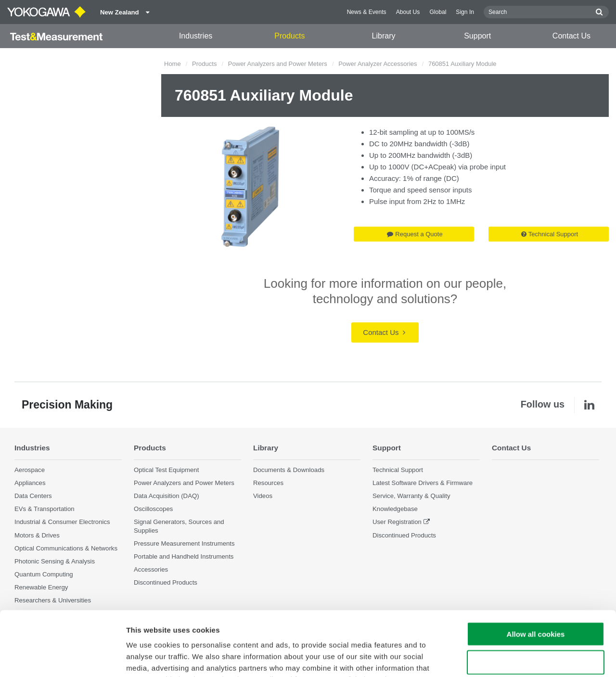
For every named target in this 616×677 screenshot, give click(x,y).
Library (384, 36)
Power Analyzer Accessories (378, 64)
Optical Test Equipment (166, 470)
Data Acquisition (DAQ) (167, 496)
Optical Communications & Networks (66, 548)
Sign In (465, 12)
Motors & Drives (37, 535)
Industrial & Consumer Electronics (62, 522)
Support (477, 36)
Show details (505, 658)
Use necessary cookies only (536, 602)
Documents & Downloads (289, 470)
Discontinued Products (404, 535)
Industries (196, 36)
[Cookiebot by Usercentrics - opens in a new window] (62, 658)
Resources (268, 483)
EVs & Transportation (45, 509)
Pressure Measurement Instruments (184, 543)
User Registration (397, 522)
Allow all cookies (536, 573)
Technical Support (550, 234)
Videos (263, 496)
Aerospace (30, 470)
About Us (408, 12)
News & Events (367, 12)
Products (289, 36)
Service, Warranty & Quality (411, 496)
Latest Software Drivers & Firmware (423, 483)
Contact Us (571, 36)
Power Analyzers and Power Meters (278, 64)
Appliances (30, 483)
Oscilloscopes (153, 509)
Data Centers (33, 496)
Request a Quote (415, 234)
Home (173, 64)
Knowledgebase (395, 509)
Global (438, 12)
